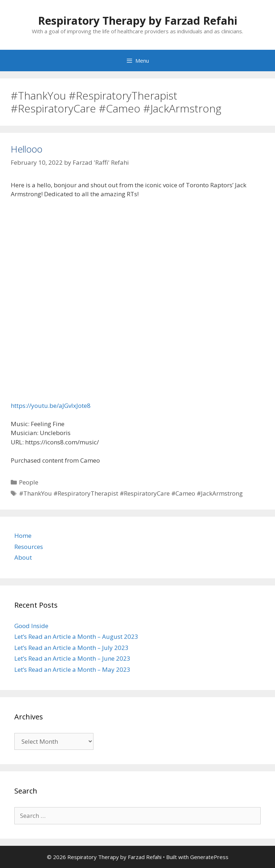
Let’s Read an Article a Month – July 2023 (71, 648)
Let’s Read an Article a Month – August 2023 (76, 636)
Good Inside (31, 626)
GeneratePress (209, 857)
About (23, 557)
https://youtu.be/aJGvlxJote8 (51, 406)
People (29, 482)
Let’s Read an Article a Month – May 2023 (72, 669)
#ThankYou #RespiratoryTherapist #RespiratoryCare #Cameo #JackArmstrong (131, 493)
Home (23, 536)
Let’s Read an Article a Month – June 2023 (72, 658)
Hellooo (26, 149)
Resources (29, 547)
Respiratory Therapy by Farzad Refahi (138, 21)
